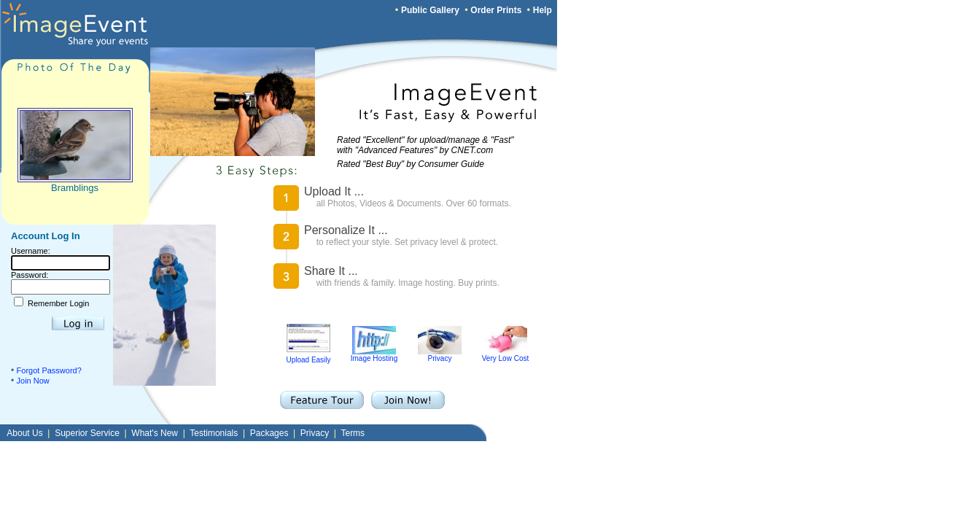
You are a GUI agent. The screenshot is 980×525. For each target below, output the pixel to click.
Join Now (33, 381)
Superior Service (87, 433)
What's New (155, 433)
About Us (24, 433)
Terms (353, 433)
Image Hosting (374, 355)
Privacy (440, 355)
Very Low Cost (505, 355)
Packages (269, 433)
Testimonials (214, 433)
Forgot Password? (49, 370)
